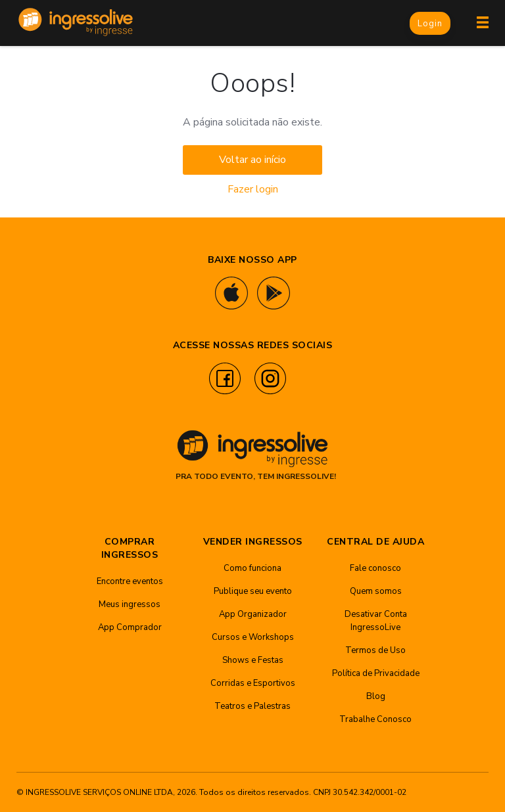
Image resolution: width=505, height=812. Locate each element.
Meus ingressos (130, 604)
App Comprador (130, 627)
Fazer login (253, 189)
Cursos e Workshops (253, 637)
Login (430, 24)
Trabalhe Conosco (375, 719)
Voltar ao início (252, 160)
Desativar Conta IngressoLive (376, 621)
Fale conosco (375, 568)
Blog (376, 696)
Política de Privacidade (376, 673)
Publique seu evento (253, 591)
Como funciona (252, 568)
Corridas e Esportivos (253, 683)
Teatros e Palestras (252, 706)
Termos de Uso (375, 650)
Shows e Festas (253, 660)
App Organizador (253, 614)
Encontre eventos (130, 581)
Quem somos (376, 591)
